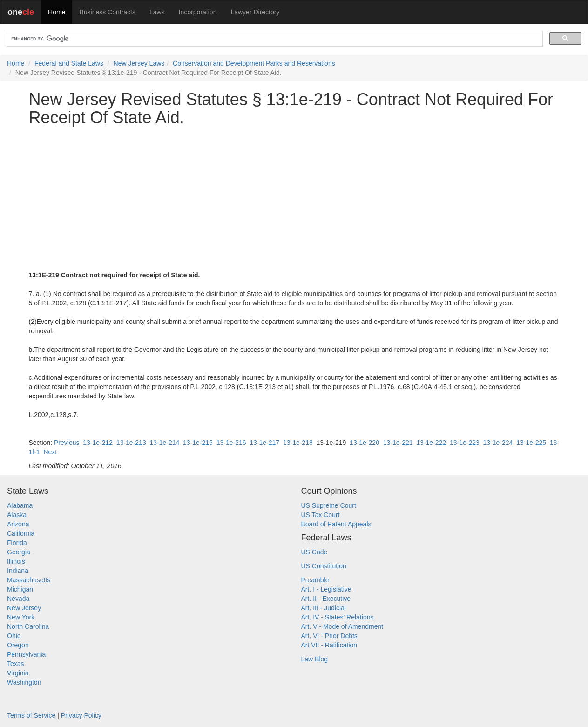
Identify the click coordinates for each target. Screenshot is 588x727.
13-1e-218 (298, 443)
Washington (24, 682)
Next (50, 452)
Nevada (18, 599)
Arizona (18, 524)
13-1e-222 (431, 443)
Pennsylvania (26, 654)
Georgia (19, 552)
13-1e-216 (231, 443)
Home (57, 12)
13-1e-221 (398, 443)
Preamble (315, 580)
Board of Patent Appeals (336, 524)
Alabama (20, 505)
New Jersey (24, 608)
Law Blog (315, 659)
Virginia (18, 673)
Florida (17, 543)
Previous (67, 443)
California (21, 533)
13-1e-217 (264, 443)
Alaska (17, 515)
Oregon (18, 645)
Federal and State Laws (69, 63)
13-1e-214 (164, 443)
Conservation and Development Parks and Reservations (254, 63)
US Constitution (324, 566)
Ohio (14, 636)
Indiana (18, 571)
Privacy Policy (81, 715)
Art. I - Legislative (326, 589)
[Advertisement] (294, 199)
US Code (314, 552)
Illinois (16, 561)
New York (21, 617)
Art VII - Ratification (329, 645)
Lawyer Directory (255, 12)
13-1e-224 (498, 443)
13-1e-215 (198, 443)
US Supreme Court (329, 505)
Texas (16, 664)
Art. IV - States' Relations (338, 617)
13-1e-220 (365, 443)
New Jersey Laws (139, 63)
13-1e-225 (531, 443)
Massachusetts (29, 580)
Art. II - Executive (326, 599)
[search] (274, 39)
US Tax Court (321, 515)
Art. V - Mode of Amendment (342, 626)
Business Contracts (107, 12)
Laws (157, 12)
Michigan (20, 589)
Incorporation (198, 12)
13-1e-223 (465, 443)
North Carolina (28, 626)
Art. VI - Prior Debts (329, 636)
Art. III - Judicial (324, 608)
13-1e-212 (98, 443)
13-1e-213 (131, 443)
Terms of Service (31, 715)
